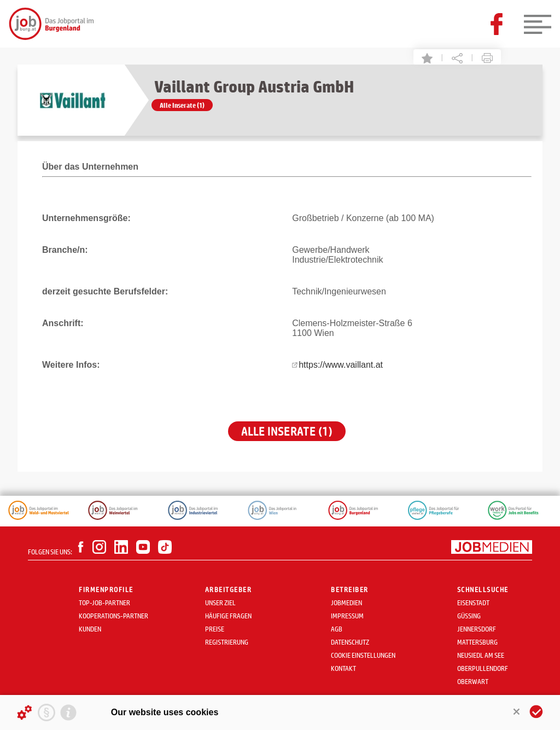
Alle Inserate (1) (182, 105)
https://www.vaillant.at (341, 365)
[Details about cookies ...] (25, 712)
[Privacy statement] (46, 712)
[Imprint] (68, 712)
